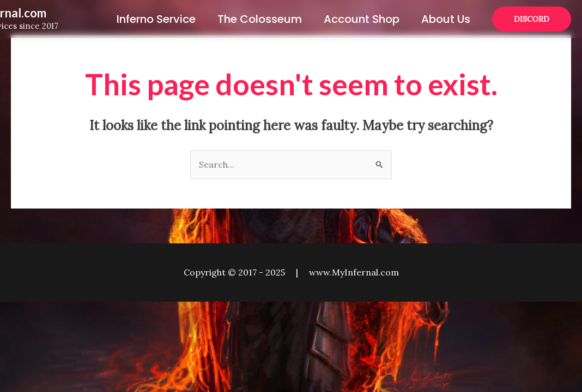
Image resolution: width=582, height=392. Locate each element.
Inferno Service (156, 19)
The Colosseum (260, 19)
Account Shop (362, 19)
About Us (446, 19)
